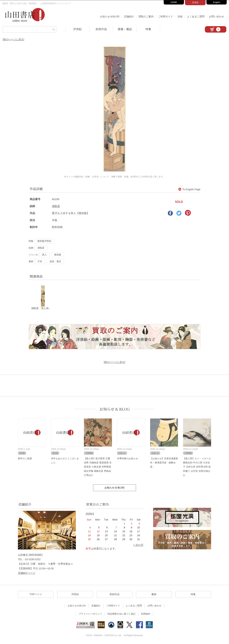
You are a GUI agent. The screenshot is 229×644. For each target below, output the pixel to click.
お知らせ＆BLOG (110, 16)
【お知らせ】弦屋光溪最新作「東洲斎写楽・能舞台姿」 (164, 463)
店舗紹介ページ (27, 573)
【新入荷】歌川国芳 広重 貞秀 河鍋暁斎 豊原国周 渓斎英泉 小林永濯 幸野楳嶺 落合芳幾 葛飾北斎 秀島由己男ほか (98, 467)
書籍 (154, 594)
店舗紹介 (129, 16)
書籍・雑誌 (125, 29)
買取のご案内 (146, 16)
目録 (180, 16)
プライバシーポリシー (90, 614)
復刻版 (58, 255)
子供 (40, 261)
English (217, 2)
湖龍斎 (56, 206)
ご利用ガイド (165, 16)
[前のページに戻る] (13, 39)
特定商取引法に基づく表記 (121, 614)
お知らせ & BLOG (115, 409)
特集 (148, 29)
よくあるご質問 (196, 16)
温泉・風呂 (55, 261)
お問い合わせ (216, 16)
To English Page (189, 189)
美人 (44, 255)
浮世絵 (77, 29)
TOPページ (36, 594)
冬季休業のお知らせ (127, 458)
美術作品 (101, 29)
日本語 (195, 3)
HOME (174, 2)
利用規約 (146, 614)
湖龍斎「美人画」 (41, 308)
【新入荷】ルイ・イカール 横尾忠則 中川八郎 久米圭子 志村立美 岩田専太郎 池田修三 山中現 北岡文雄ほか (197, 467)
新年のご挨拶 (25, 458)
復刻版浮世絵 (44, 241)
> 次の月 (138, 545)
